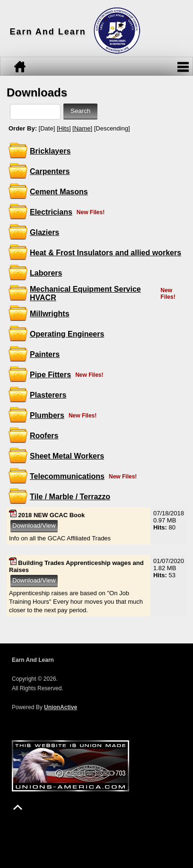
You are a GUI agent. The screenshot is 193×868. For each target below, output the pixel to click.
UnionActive (61, 707)
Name (83, 128)
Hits (64, 128)
